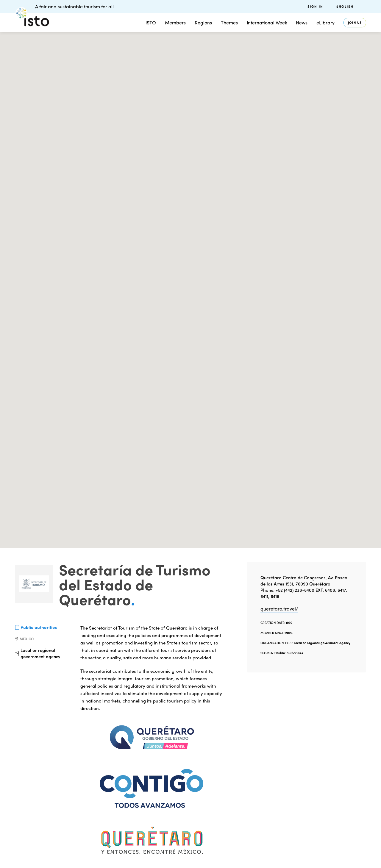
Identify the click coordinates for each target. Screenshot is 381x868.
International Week (267, 22)
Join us (355, 22)
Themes (229, 22)
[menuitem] (351, 6)
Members (175, 22)
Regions (203, 22)
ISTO (151, 22)
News (302, 22)
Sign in (315, 6)
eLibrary (325, 22)
